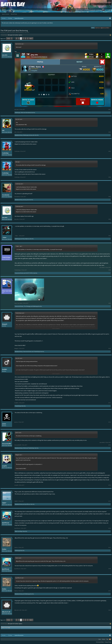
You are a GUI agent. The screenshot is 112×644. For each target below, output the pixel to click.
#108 (110, 270)
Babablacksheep (19, 135)
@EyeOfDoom (18, 538)
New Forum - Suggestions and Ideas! (102, 28)
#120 (110, 610)
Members (12, 10)
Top (107, 639)
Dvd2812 (4, 369)
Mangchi (5, 324)
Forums (4, 10)
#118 (110, 569)
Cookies (93, 28)
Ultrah (22, 113)
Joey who (5, 55)
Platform (7, 4)
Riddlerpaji (17, 113)
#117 (110, 547)
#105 (110, 197)
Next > (31, 38)
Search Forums (6, 14)
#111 (110, 403)
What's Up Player (19, 531)
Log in (109, 1)
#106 (110, 219)
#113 (110, 445)
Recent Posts (14, 14)
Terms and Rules (100, 642)
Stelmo (4, 549)
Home (103, 639)
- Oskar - (5, 237)
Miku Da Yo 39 (6, 612)
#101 (110, 109)
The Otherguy (27, 306)
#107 (110, 236)
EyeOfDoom (28, 504)
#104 (110, 177)
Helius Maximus (26, 239)
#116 (110, 528)
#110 (110, 348)
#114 (110, 485)
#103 (110, 151)
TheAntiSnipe (6, 257)
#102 (110, 132)
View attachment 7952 (21, 125)
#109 (110, 303)
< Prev (8, 38)
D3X (3, 130)
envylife (4, 466)
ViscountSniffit (7, 444)
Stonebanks (28, 113)
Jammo (22, 32)
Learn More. (50, 23)
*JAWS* (4, 503)
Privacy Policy (108, 642)
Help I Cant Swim (7, 291)
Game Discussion (11, 32)
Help (100, 639)
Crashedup (5, 153)
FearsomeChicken (19, 273)
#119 (110, 591)
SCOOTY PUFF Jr (29, 273)
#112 (110, 422)
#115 (110, 501)
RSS (110, 639)
